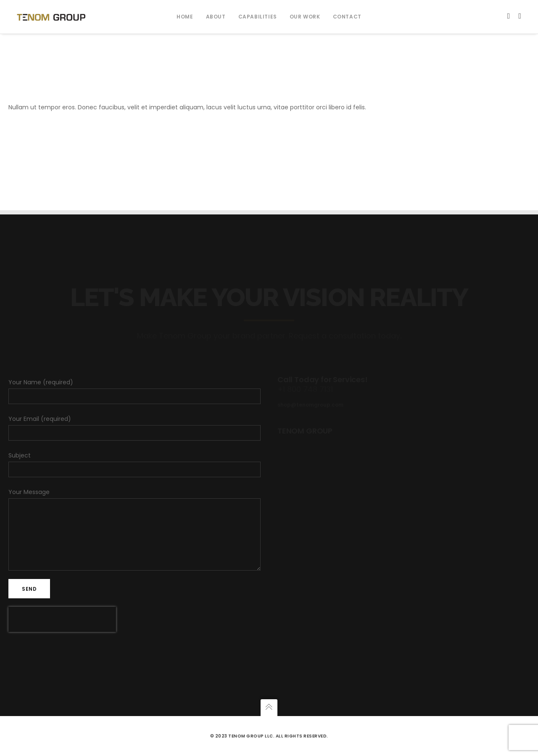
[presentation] (62, 619)
